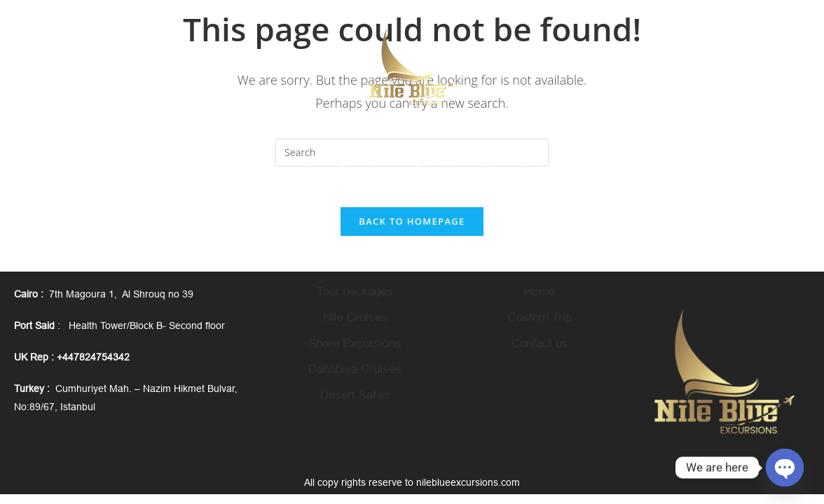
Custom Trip (540, 320)
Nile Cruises (355, 320)
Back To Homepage (412, 223)
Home (540, 294)
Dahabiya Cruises (355, 371)
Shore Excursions (355, 345)
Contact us (540, 345)
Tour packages (355, 294)
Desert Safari (355, 397)
